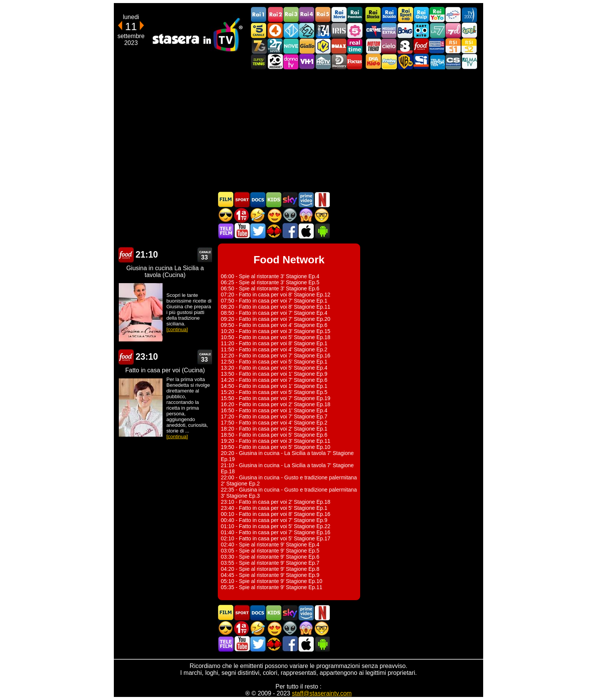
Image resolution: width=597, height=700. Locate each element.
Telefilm (226, 231)
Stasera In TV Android (322, 231)
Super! (469, 30)
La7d (453, 30)
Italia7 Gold (259, 46)
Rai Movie (339, 15)
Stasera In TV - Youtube (242, 231)
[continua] (177, 329)
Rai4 (307, 15)
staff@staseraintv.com (322, 693)
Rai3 (291, 15)
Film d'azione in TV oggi (226, 215)
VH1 (307, 62)
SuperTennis (259, 62)
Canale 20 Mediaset (275, 62)
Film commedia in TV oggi (258, 215)
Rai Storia (373, 15)
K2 (323, 46)
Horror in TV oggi (306, 215)
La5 (355, 30)
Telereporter (437, 62)
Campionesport (453, 62)
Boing (405, 30)
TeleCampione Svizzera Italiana (437, 46)
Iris (339, 30)
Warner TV (405, 62)
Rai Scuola (389, 15)
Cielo (389, 46)
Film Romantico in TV (274, 215)
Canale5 (259, 30)
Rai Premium (355, 15)
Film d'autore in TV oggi (322, 215)
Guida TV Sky (290, 199)
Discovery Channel (339, 62)
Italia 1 (291, 30)
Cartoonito (421, 30)
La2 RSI (469, 46)
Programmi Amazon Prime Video (306, 199)
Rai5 (323, 15)
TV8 (405, 46)
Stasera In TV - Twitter (258, 231)
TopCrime (373, 30)
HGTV (323, 62)
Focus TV (355, 62)
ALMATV (469, 62)
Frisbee (389, 62)
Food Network (421, 46)
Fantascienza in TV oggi (290, 215)
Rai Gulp (421, 15)
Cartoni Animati (274, 199)
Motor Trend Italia (373, 46)
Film (226, 199)
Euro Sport (453, 15)
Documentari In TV (258, 199)
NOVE (291, 46)
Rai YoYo (437, 15)
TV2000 (469, 15)
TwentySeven (275, 46)
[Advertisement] (298, 130)
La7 (437, 30)
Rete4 (275, 30)
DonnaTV (291, 62)
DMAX (339, 46)
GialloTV (307, 46)
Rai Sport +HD (405, 15)
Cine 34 (323, 30)
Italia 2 (307, 30)
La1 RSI (453, 46)
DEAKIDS (373, 62)
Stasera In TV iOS (306, 231)
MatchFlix (274, 231)
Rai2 (275, 15)
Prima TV (242, 215)
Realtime (355, 46)
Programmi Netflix (322, 199)
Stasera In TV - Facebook (290, 231)
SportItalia (421, 62)
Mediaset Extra (389, 30)
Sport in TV (242, 199)
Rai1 (259, 15)
